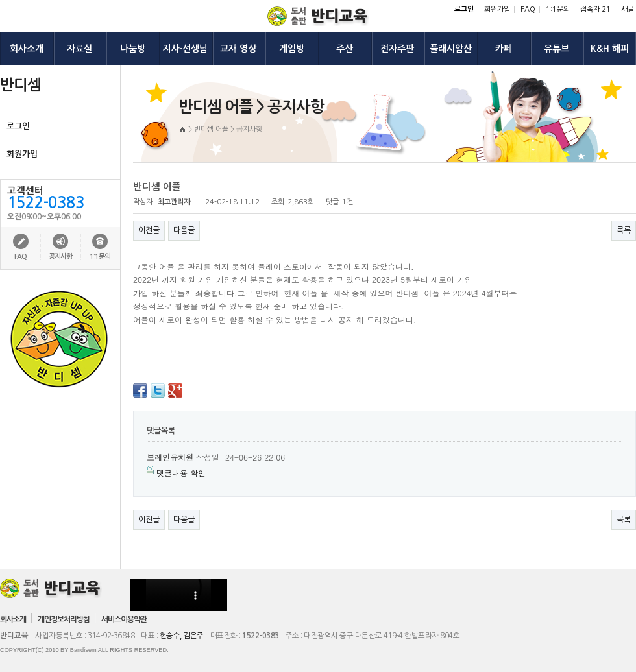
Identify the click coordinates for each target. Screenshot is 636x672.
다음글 (184, 230)
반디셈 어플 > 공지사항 (228, 129)
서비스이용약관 (124, 619)
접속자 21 (595, 9)
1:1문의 (558, 9)
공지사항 (60, 257)
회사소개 (13, 619)
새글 (628, 9)
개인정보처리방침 (64, 619)
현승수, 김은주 (182, 636)
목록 (624, 230)
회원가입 (497, 9)
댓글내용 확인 (181, 473)
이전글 (149, 230)
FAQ (528, 9)
